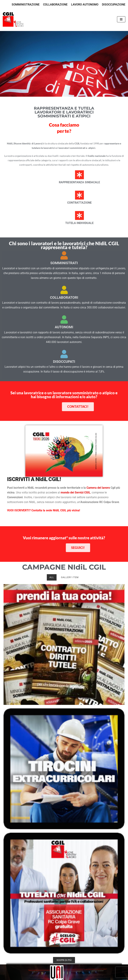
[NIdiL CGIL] (13, 19)
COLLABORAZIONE (55, 5)
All (52, 577)
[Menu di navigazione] (121, 19)
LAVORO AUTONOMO (85, 5)
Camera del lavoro (98, 488)
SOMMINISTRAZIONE (26, 5)
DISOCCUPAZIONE (114, 5)
